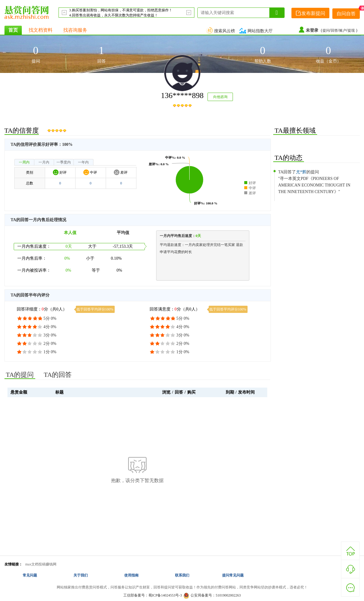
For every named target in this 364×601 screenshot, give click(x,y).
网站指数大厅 (257, 31)
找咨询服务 (75, 30)
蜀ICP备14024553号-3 (165, 595)
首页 (13, 30)
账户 (343, 30)
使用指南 (131, 575)
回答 (334, 30)
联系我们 (182, 575)
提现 (352, 30)
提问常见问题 (233, 575)
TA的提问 (20, 375)
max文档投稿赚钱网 (41, 564)
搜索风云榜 (221, 31)
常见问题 (30, 575)
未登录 (312, 30)
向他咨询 (220, 97)
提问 (326, 30)
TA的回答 (58, 375)
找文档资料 (41, 30)
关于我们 (81, 575)
